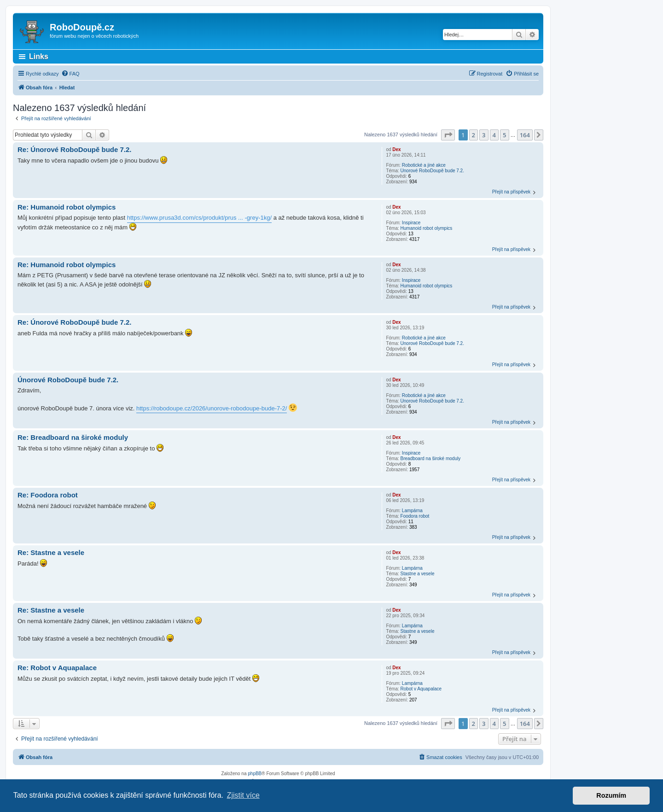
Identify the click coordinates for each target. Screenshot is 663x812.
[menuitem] (70, 74)
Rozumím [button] (611, 795)
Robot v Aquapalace (421, 689)
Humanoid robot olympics (427, 228)
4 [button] (494, 135)
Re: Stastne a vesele (51, 552)
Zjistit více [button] (243, 795)
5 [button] (504, 135)
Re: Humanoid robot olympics (67, 207)
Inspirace (411, 223)
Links (39, 56)
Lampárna (412, 511)
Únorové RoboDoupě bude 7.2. (432, 171)
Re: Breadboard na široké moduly (73, 437)
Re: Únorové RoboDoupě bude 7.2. (75, 149)
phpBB (255, 774)
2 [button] (474, 135)
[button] (448, 135)
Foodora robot (415, 516)
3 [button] (484, 135)
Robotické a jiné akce (424, 165)
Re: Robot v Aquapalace (57, 668)
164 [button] (525, 135)
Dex (396, 149)
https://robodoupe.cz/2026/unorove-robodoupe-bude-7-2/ (212, 408)
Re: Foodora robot (48, 495)
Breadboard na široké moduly (431, 459)
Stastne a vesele (418, 574)
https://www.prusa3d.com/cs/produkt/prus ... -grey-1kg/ (199, 218)
